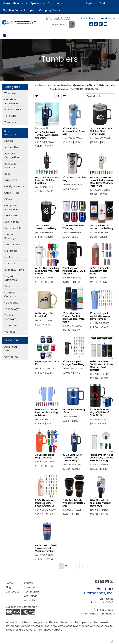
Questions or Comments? (21, 607)
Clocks (8, 199)
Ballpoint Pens (13, 110)
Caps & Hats (12, 193)
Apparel (9, 141)
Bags (7, 174)
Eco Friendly (12, 222)
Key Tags (10, 264)
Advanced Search (11, 349)
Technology (12, 309)
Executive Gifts (13, 228)
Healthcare (11, 257)
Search (29, 583)
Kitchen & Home (14, 270)
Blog (8, 587)
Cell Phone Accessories (12, 101)
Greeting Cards (12, 10)
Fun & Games (12, 245)
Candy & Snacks (14, 186)
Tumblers (10, 122)
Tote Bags (10, 116)
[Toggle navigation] (5, 36)
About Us (18, 3)
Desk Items (11, 215)
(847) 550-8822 (104, 610)
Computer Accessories (12, 207)
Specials (36, 3)
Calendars (11, 180)
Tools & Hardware (10, 317)
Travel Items (12, 325)
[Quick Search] (55, 24)
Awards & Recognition (12, 155)
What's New (11, 93)
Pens (7, 286)
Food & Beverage (10, 236)
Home (7, 3)
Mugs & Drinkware (11, 278)
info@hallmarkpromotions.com (98, 18)
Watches (10, 332)
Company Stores (50, 10)
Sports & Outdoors (10, 294)
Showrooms (55, 3)
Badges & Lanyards (10, 166)
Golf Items (11, 251)
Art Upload (30, 10)
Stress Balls (11, 303)
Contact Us (11, 357)
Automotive (11, 147)
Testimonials (32, 592)
